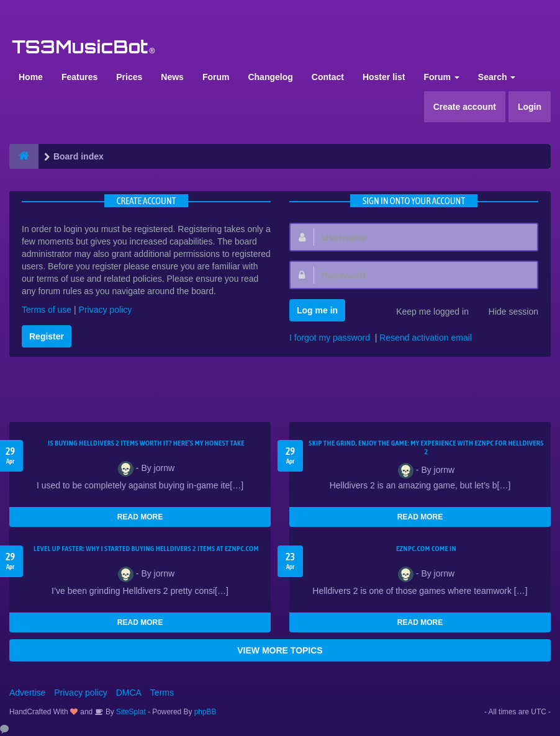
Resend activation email (426, 338)
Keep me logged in (426, 313)
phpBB (205, 712)
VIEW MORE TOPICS (280, 650)
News (172, 77)
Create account (465, 107)
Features (79, 77)
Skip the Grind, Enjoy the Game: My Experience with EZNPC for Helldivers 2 (426, 447)
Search (497, 77)
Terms (162, 693)
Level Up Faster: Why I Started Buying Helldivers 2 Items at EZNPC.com (146, 549)
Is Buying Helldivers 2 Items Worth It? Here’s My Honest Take (146, 443)
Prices (129, 77)
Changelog (270, 77)
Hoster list (384, 77)
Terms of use (47, 310)
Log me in (317, 310)
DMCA (129, 693)
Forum (216, 77)
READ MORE (140, 517)
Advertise (27, 693)
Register (47, 336)
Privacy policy (106, 310)
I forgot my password (330, 338)
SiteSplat (130, 712)
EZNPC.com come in (426, 549)
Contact (328, 77)
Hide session (507, 313)
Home (31, 77)
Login (530, 107)
